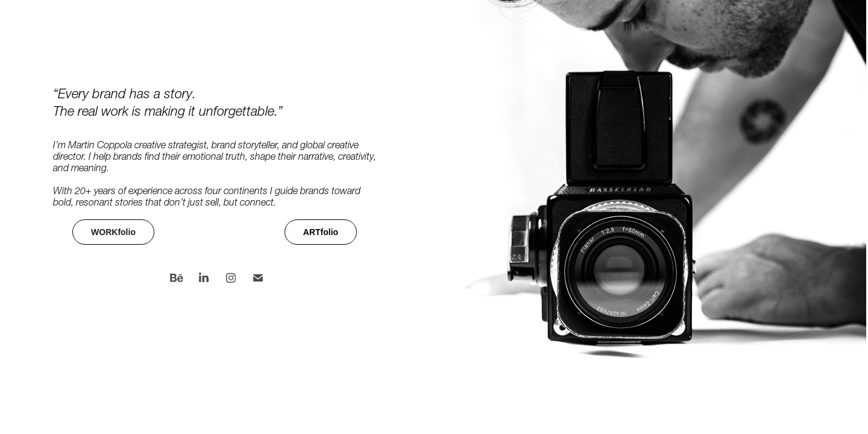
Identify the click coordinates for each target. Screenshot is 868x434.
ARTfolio (321, 232)
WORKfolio (113, 232)
